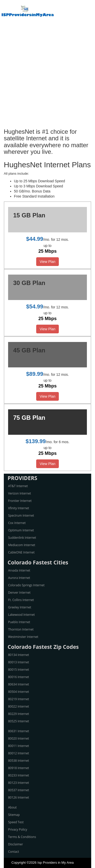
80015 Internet (18, 670)
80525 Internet (18, 721)
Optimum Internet (21, 530)
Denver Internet (19, 593)
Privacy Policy (18, 829)
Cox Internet (17, 523)
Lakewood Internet (21, 615)
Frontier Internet (20, 501)
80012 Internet (18, 753)
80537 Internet (18, 790)
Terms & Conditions (22, 837)
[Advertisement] (48, 76)
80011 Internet (18, 746)
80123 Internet (18, 783)
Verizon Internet (20, 493)
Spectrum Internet (21, 515)
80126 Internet (18, 797)
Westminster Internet (23, 637)
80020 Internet (18, 738)
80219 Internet (18, 699)
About (12, 807)
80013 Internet (18, 662)
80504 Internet (18, 692)
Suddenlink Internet (22, 538)
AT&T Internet (18, 486)
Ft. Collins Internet (21, 600)
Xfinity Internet (19, 508)
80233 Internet (18, 775)
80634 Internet (18, 684)
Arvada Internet (19, 570)
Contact (14, 852)
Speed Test (16, 822)
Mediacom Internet (22, 545)
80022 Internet (18, 706)
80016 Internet (18, 677)
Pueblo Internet (19, 622)
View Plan (47, 262)
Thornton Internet (21, 629)
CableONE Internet (21, 552)
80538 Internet (18, 761)
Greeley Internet (20, 607)
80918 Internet (18, 768)
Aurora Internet (19, 578)
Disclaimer (16, 844)
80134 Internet (18, 655)
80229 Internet (18, 714)
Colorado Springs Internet (26, 585)
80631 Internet (18, 731)
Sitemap (14, 815)
